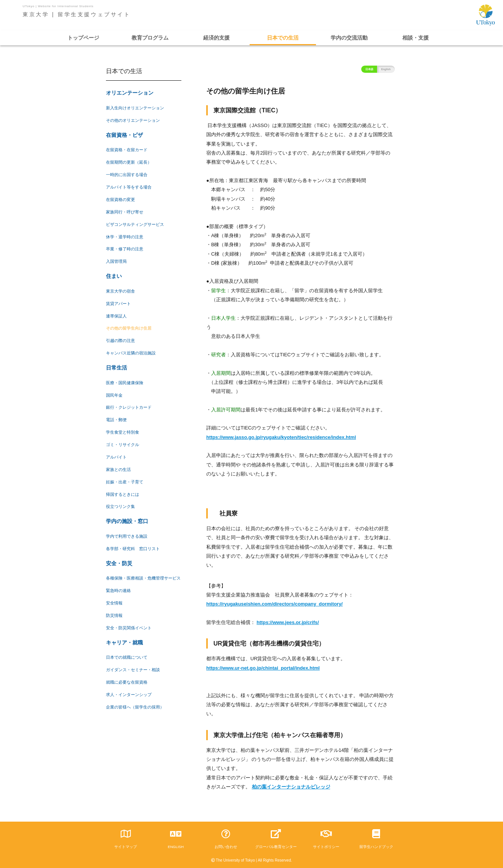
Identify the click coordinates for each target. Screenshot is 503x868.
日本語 (369, 69)
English (386, 69)
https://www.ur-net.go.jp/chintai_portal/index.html (263, 668)
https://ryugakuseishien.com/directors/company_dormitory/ (275, 604)
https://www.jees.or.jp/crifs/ (288, 622)
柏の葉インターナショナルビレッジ (291, 787)
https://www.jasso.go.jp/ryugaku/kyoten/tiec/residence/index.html (281, 437)
